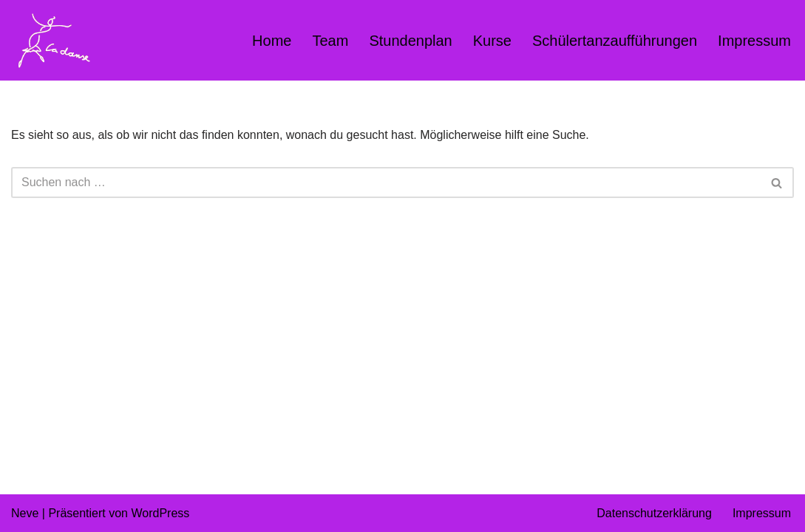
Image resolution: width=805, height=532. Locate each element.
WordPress (160, 513)
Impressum (754, 41)
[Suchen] (386, 183)
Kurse (492, 41)
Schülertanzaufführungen (615, 41)
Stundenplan (410, 41)
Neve (25, 513)
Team (330, 41)
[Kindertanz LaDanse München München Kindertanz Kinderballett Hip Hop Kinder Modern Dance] (52, 40)
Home (272, 41)
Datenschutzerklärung (654, 513)
